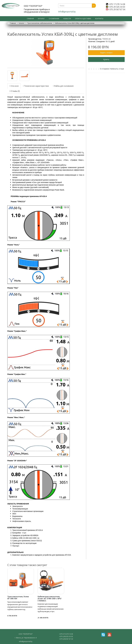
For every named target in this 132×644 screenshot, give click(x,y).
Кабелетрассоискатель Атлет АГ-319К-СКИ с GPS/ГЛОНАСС (50, 599)
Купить (106, 59)
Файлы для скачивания (63, 86)
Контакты (99, 19)
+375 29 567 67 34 (116, 9)
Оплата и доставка (83, 19)
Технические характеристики (36, 86)
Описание (14, 86)
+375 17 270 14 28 (116, 4)
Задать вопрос (106, 53)
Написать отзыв (117, 69)
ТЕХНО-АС (107, 39)
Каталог (41, 19)
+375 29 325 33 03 (116, 7)
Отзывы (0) (15, 91)
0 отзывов (104, 69)
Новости (67, 19)
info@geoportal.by (67, 12)
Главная (30, 19)
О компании (54, 19)
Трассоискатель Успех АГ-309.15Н (18, 598)
